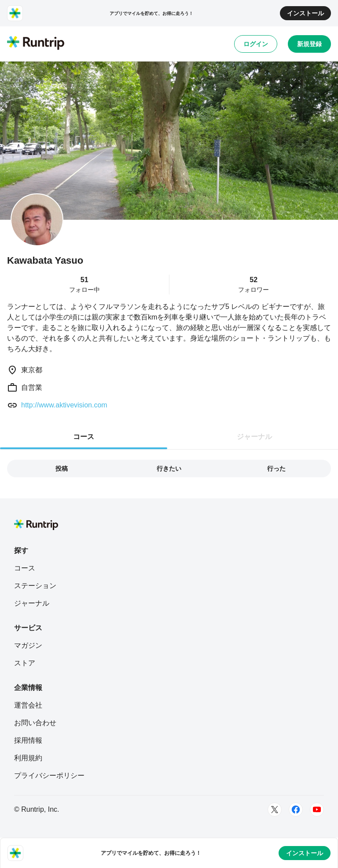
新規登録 (309, 44)
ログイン (256, 44)
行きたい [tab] (169, 469)
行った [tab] (276, 469)
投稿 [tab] (62, 469)
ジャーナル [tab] (254, 437)
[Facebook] (296, 810)
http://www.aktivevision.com (64, 405)
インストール (305, 13)
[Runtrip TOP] (36, 44)
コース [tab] (84, 437)
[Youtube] (317, 810)
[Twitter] (275, 810)
